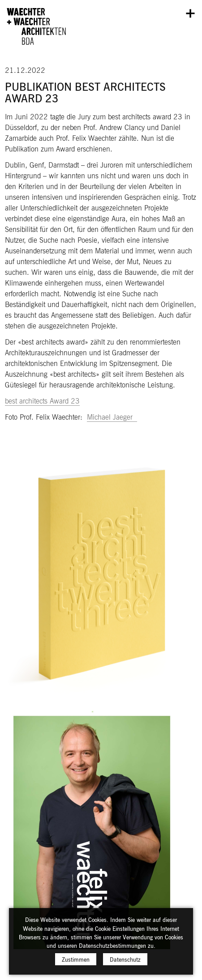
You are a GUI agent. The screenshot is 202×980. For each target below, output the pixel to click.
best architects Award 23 (42, 401)
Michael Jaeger (112, 417)
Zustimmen (76, 963)
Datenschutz (125, 963)
